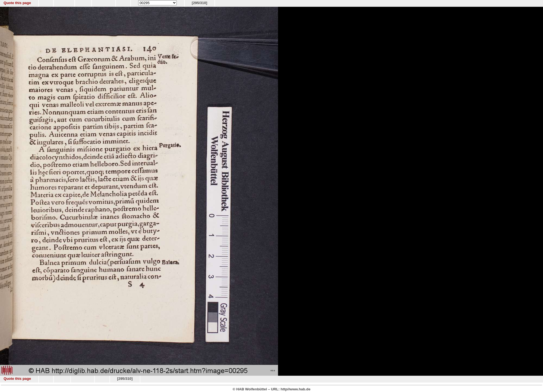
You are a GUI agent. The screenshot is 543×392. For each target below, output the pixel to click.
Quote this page (17, 3)
